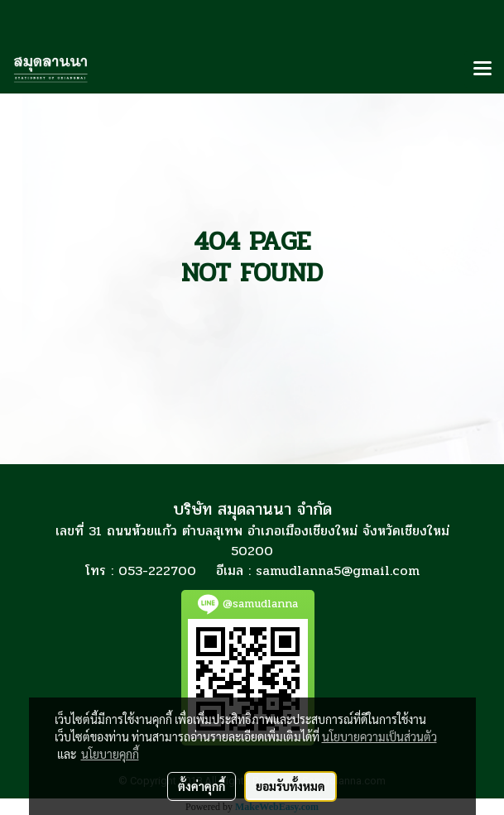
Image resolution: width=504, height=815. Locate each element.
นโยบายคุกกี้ (110, 754)
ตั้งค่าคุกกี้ (202, 786)
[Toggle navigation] (482, 70)
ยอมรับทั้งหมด (290, 786)
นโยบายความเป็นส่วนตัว (379, 736)
